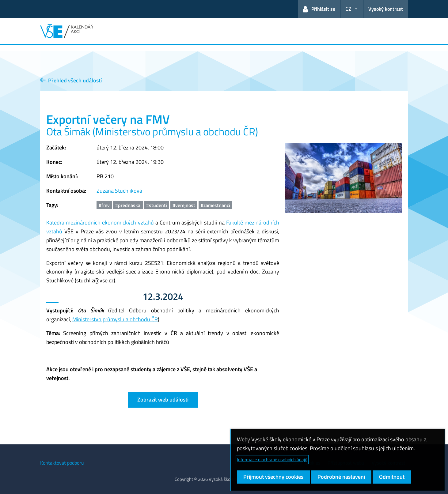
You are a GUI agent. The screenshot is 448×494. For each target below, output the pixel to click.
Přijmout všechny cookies (273, 477)
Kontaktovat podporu (62, 463)
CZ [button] (348, 9)
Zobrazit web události (163, 400)
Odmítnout (392, 477)
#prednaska (128, 205)
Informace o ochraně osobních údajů (272, 460)
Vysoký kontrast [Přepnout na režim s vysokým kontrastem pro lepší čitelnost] (386, 9)
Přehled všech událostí (71, 80)
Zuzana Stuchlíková (119, 191)
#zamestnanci (215, 205)
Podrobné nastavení (341, 477)
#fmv (104, 205)
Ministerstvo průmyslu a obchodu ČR (115, 319)
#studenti (157, 205)
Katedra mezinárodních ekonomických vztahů (100, 222)
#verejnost (184, 205)
